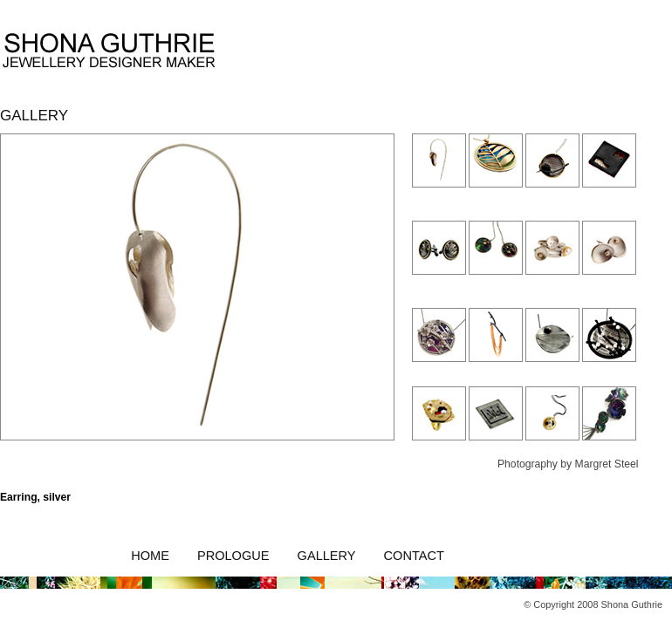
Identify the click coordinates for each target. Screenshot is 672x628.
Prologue (233, 556)
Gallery (327, 556)
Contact (414, 556)
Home (150, 556)
